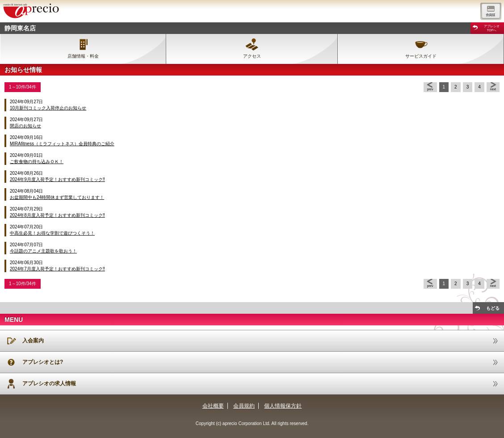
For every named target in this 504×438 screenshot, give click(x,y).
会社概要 (213, 406)
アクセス (252, 56)
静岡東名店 (20, 28)
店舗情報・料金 (83, 56)
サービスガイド (421, 56)
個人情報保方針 (283, 406)
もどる (493, 308)
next (493, 89)
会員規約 (244, 406)
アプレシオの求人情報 (49, 383)
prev (430, 89)
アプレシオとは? (43, 362)
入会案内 (33, 341)
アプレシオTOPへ (492, 28)
